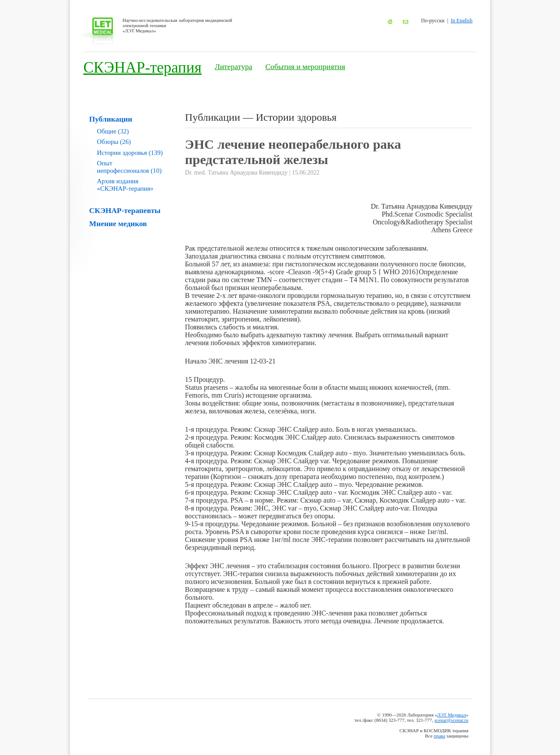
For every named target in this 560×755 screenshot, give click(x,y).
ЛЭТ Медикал (451, 715)
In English (462, 21)
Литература (234, 66)
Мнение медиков (118, 224)
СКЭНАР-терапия (142, 68)
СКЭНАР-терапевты (125, 210)
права (439, 736)
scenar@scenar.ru (451, 720)
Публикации (111, 119)
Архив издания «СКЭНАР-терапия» (125, 185)
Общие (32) (113, 131)
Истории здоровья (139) (130, 153)
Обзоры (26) (114, 142)
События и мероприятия (305, 66)
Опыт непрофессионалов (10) (129, 167)
